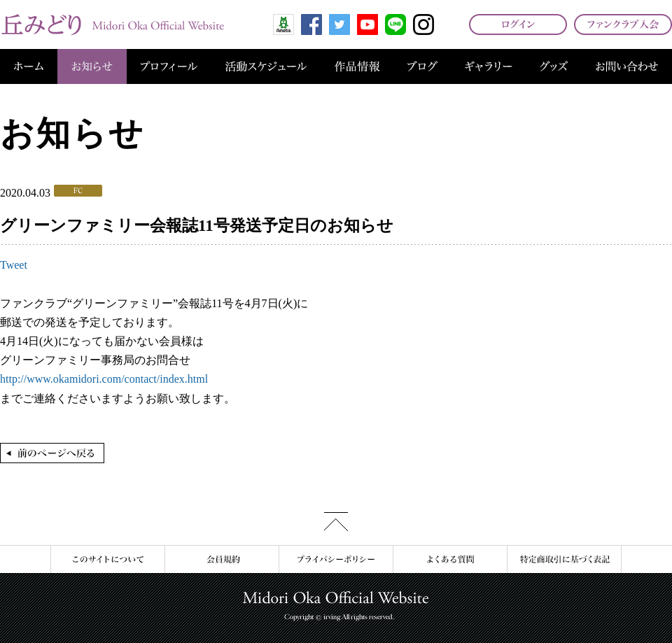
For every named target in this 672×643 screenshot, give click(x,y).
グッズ (554, 66)
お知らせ (92, 66)
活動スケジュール (266, 66)
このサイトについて (107, 559)
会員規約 (222, 559)
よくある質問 (450, 559)
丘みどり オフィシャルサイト (112, 24)
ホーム (29, 66)
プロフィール (169, 66)
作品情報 (357, 66)
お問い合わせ (627, 66)
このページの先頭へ (336, 522)
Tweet (14, 265)
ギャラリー (489, 66)
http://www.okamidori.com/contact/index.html (104, 379)
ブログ (422, 66)
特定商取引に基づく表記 (564, 559)
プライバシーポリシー (336, 559)
